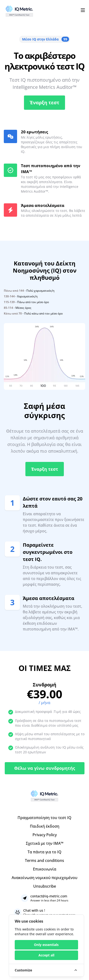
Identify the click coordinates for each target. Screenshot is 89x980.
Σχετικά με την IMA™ (45, 843)
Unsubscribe (45, 886)
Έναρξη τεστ (44, 102)
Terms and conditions (44, 860)
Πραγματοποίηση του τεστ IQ (44, 818)
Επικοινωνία (45, 869)
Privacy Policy (45, 835)
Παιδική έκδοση (45, 826)
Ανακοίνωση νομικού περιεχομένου (44, 878)
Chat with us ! (34, 910)
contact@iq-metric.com (49, 896)
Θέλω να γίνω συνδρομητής (45, 768)
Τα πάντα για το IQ (44, 852)
